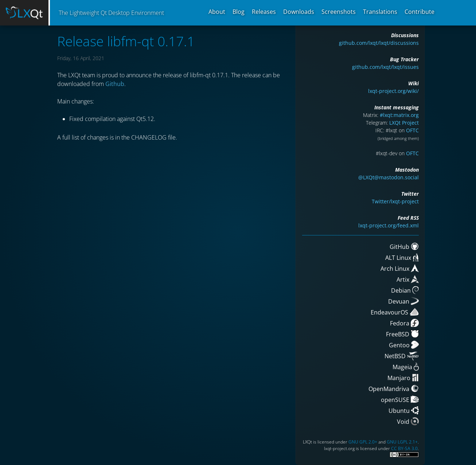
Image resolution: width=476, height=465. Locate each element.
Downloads (299, 12)
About (217, 12)
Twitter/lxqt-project (395, 201)
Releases (264, 12)
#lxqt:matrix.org (399, 115)
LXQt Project (404, 123)
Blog (239, 12)
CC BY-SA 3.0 (404, 448)
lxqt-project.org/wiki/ (393, 91)
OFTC (412, 130)
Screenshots (339, 12)
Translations (380, 12)
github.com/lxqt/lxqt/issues (385, 67)
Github (115, 84)
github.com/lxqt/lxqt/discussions (379, 43)
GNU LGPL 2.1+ (402, 442)
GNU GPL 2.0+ (363, 442)
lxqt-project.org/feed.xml (389, 225)
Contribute (420, 12)
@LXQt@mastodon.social (389, 177)
